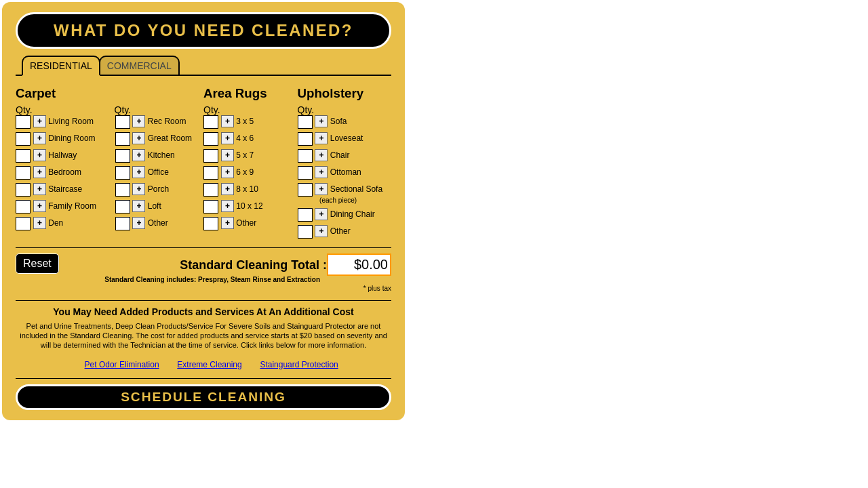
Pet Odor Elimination (122, 365)
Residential (57, 63)
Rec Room (165, 121)
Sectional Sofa (349, 195)
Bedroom (64, 172)
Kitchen (160, 155)
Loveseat (345, 138)
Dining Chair (351, 214)
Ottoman (344, 172)
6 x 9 (244, 172)
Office (157, 172)
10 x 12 (249, 206)
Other (156, 223)
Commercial (135, 63)
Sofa (337, 121)
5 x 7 (244, 155)
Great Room (169, 138)
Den (55, 223)
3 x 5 (244, 121)
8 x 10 (246, 189)
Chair (338, 155)
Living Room (70, 121)
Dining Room (71, 138)
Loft (153, 206)
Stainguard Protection (299, 365)
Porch (157, 189)
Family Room (71, 206)
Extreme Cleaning (209, 365)
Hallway (61, 155)
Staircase (64, 189)
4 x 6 (244, 138)
